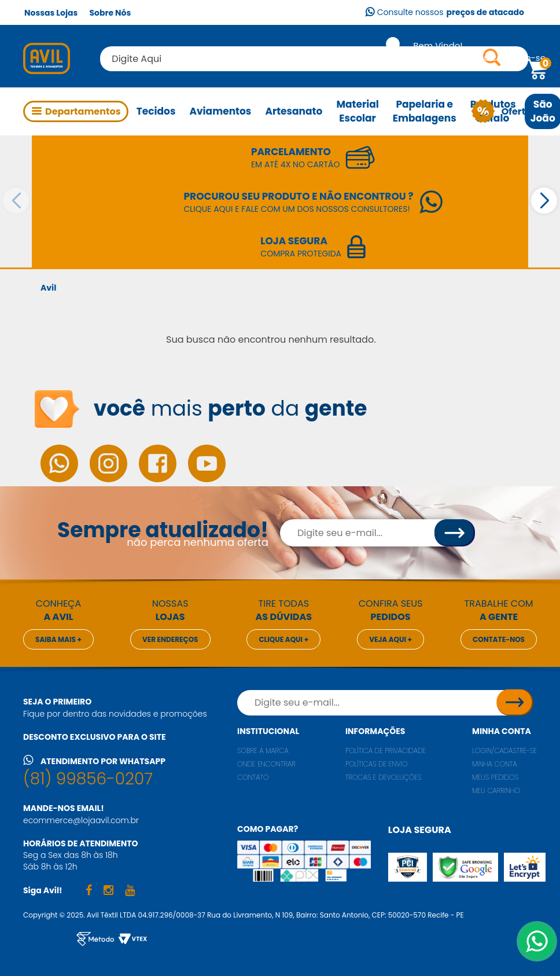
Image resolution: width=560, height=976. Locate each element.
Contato (253, 777)
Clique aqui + (283, 639)
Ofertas (515, 111)
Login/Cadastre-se (504, 751)
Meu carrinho (496, 790)
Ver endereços (170, 639)
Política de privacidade (386, 751)
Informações (375, 731)
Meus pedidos (495, 777)
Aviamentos (220, 111)
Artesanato (294, 111)
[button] (544, 201)
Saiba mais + (58, 639)
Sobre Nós (110, 13)
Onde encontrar (266, 764)
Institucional (268, 731)
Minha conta (502, 731)
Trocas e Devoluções (383, 777)
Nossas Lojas (51, 13)
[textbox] (314, 59)
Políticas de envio (377, 764)
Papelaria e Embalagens (425, 111)
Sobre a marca (263, 751)
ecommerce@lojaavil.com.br (81, 820)
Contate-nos (499, 639)
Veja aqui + (390, 639)
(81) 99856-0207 (88, 779)
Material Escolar (357, 111)
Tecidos (156, 111)
